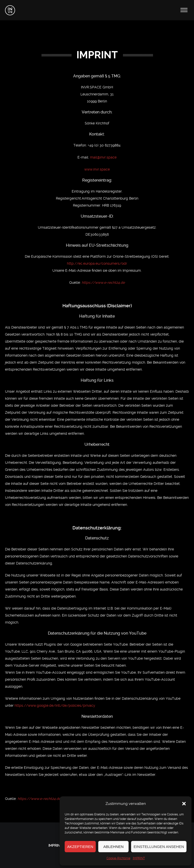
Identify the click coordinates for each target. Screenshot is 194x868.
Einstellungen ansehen (159, 847)
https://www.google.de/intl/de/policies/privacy (55, 705)
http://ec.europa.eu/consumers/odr (97, 263)
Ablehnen (113, 847)
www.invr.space (97, 169)
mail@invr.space (103, 157)
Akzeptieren (80, 847)
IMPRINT (139, 858)
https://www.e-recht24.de (103, 282)
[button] (184, 804)
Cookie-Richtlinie (118, 858)
